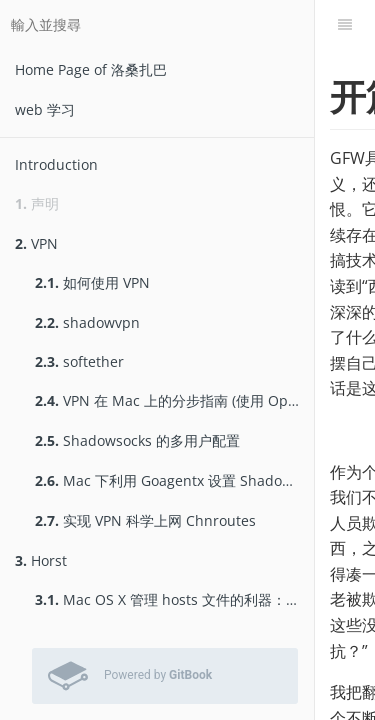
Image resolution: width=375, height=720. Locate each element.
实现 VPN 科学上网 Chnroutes (145, 520)
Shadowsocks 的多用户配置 (137, 440)
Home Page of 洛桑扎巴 (91, 69)
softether (79, 361)
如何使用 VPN (92, 282)
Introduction (56, 164)
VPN (36, 243)
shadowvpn (87, 322)
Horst (41, 560)
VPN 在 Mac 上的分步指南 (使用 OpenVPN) (174, 400)
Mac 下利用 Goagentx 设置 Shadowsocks (174, 480)
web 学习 (45, 109)
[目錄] (345, 25)
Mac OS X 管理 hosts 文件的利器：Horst (174, 599)
